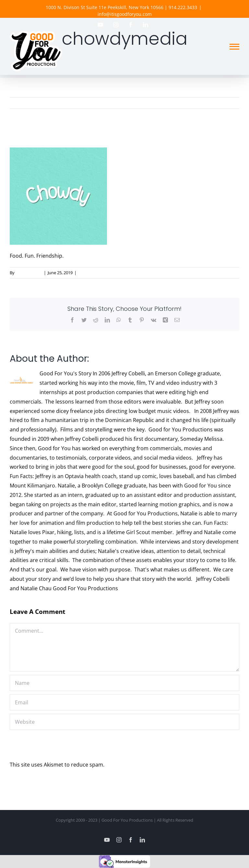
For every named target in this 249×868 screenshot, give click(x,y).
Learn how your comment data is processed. (160, 765)
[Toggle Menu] (234, 47)
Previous (229, 103)
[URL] (124, 722)
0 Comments (90, 273)
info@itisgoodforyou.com (125, 14)
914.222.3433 (183, 7)
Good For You (29, 273)
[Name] (124, 683)
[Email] (124, 702)
